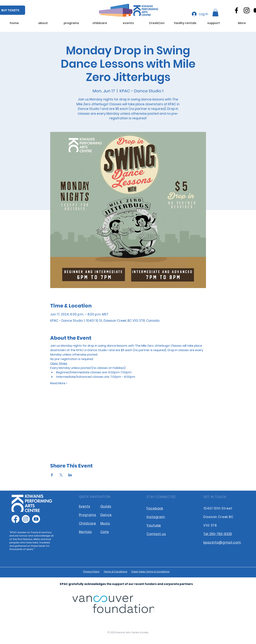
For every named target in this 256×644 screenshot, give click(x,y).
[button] (215, 13)
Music (105, 523)
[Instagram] (247, 10)
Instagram (156, 517)
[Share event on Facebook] (52, 475)
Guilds (106, 506)
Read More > (59, 383)
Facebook (155, 508)
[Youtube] (36, 519)
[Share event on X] (61, 475)
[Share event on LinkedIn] (70, 475)
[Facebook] (236, 10)
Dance (106, 515)
